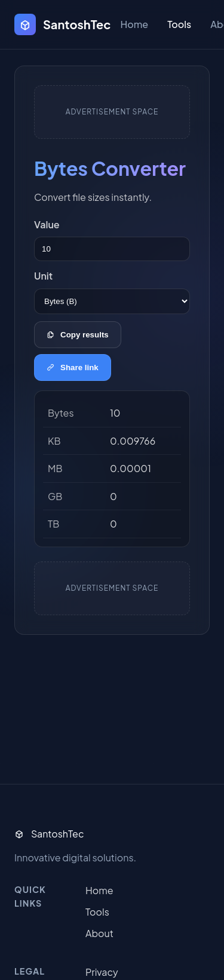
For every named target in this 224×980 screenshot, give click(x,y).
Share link (73, 368)
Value (47, 224)
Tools (179, 24)
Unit (43, 276)
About (99, 933)
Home (134, 24)
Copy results (78, 335)
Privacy (102, 972)
